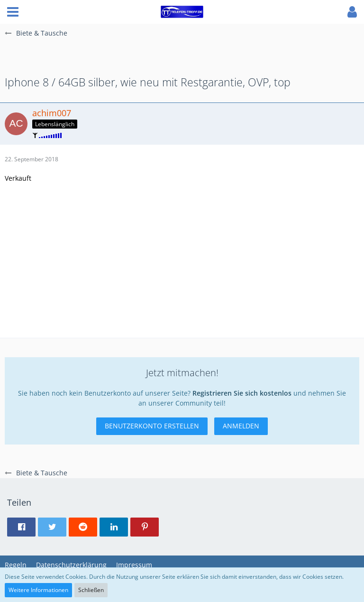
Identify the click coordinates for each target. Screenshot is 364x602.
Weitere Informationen (38, 590)
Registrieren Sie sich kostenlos (242, 393)
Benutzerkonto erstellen (152, 426)
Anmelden (241, 426)
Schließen (91, 590)
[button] (13, 12)
